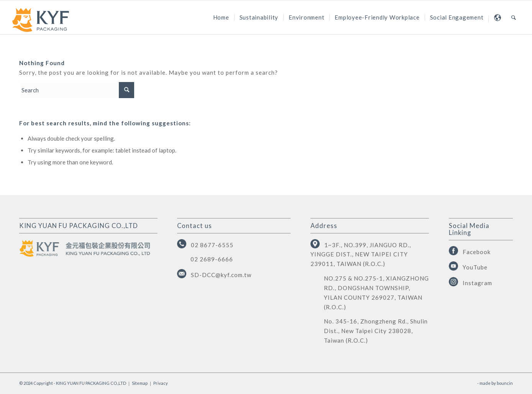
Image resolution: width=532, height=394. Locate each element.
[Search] (514, 17)
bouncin (505, 383)
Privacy (161, 383)
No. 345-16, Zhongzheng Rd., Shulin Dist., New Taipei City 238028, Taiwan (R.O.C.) (376, 331)
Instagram (477, 283)
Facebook (477, 252)
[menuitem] (221, 17)
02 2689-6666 (212, 259)
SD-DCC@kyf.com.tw (221, 275)
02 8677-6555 (212, 245)
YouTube (475, 267)
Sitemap (140, 383)
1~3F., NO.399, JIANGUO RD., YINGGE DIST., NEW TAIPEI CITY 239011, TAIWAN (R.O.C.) (361, 254)
